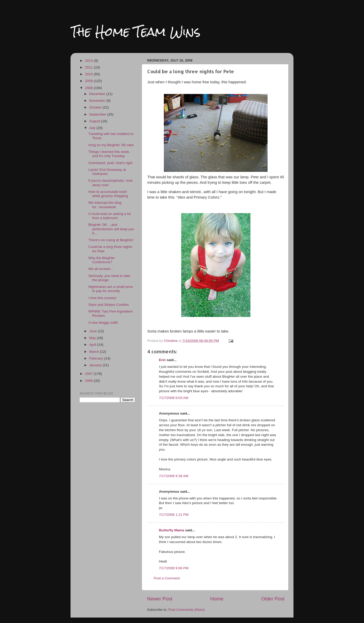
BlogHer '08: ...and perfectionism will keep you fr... (111, 229)
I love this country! (103, 298)
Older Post (273, 599)
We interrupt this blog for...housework (105, 205)
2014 (89, 61)
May (93, 338)
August (95, 121)
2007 (89, 374)
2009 (89, 81)
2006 (89, 381)
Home (217, 599)
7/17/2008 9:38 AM (174, 476)
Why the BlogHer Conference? (102, 260)
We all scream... (101, 269)
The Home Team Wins (135, 32)
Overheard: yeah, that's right (110, 163)
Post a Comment (167, 578)
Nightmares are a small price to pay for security (111, 289)
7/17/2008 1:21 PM (174, 515)
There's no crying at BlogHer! (111, 240)
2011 (89, 67)
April (93, 345)
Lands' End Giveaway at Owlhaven (107, 172)
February (97, 358)
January (96, 365)
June (93, 331)
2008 (89, 88)
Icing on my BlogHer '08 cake (111, 145)
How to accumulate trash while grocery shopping (108, 194)
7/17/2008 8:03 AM (174, 398)
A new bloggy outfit (103, 323)
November (98, 101)
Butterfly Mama (172, 530)
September (98, 114)
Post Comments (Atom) (187, 610)
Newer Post (160, 599)
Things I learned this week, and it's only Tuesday (109, 154)
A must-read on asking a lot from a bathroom (110, 216)
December (98, 94)
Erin (162, 360)
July (93, 128)
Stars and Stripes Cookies (109, 305)
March (94, 352)
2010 (89, 74)
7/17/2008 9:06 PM (174, 568)
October (96, 107)
